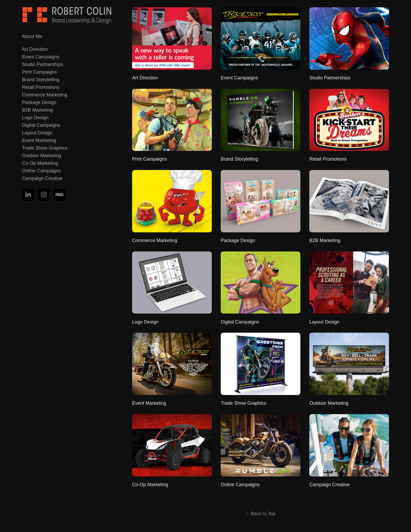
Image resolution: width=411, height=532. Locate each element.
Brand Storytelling (41, 80)
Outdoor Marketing (42, 156)
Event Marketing (39, 140)
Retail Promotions (41, 87)
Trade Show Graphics (45, 148)
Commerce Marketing (45, 95)
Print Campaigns (39, 72)
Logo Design (35, 118)
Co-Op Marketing (40, 163)
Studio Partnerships (43, 64)
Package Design (39, 102)
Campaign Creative (42, 178)
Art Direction (35, 49)
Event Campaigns (41, 57)
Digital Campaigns (41, 125)
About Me (32, 36)
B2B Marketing (37, 110)
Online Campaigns (41, 171)
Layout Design (37, 133)
